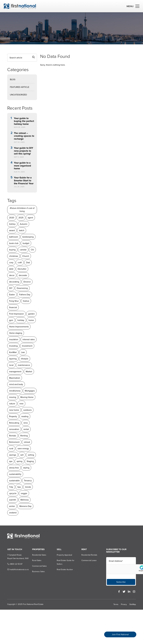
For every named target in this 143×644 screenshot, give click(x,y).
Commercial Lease (89, 560)
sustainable (14, 481)
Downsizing (22, 288)
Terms (116, 604)
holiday (21, 320)
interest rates (28, 339)
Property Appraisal (64, 555)
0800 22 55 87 (15, 564)
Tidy (11, 487)
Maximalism (14, 378)
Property (13, 416)
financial (13, 307)
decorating (14, 282)
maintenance (24, 365)
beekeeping (28, 237)
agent (30, 218)
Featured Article (19, 87)
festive (26, 301)
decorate (23, 275)
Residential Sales (39, 555)
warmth (12, 500)
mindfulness (15, 391)
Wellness (24, 500)
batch (21, 230)
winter (12, 506)
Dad (28, 262)
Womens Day (25, 506)
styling (26, 468)
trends (28, 487)
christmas (13, 256)
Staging (30, 461)
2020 (12, 218)
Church (26, 256)
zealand (13, 513)
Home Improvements (19, 327)
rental (26, 429)
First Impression (16, 314)
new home (14, 410)
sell (22, 455)
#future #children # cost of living (22, 210)
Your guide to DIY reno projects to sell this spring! (23, 151)
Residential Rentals (89, 555)
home (31, 320)
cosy (11, 262)
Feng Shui (14, 301)
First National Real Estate (33, 604)
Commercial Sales (39, 566)
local (11, 365)
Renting (24, 436)
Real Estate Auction (65, 570)
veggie (24, 493)
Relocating (14, 423)
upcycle (13, 493)
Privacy (124, 604)
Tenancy (28, 481)
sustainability (15, 474)
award (12, 230)
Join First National (120, 634)
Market (29, 372)
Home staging (15, 333)
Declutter (22, 269)
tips (19, 487)
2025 (21, 218)
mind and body (16, 384)
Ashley (12, 224)
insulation (14, 339)
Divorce (27, 282)
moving (12, 397)
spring (19, 461)
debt (11, 269)
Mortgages (30, 391)
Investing (13, 346)
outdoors (27, 410)
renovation (14, 429)
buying (12, 250)
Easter (12, 295)
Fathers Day (25, 295)
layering (13, 359)
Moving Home (27, 397)
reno (25, 423)
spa (11, 461)
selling (31, 455)
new (21, 404)
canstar (23, 250)
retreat (27, 442)
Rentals (12, 436)
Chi (32, 250)
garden (31, 314)
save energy (23, 448)
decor (12, 275)
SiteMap (133, 604)
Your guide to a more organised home (22, 166)
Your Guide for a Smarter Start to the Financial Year (24, 181)
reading (25, 416)
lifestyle (24, 359)
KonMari (13, 352)
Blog (12, 79)
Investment (27, 346)
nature (12, 404)
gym (11, 320)
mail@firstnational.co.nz (18, 570)
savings (12, 455)
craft (20, 262)
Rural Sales (36, 560)
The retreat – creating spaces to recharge (24, 136)
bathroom (13, 237)
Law (23, 352)
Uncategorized (18, 95)
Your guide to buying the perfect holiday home (24, 121)
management (15, 372)
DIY (11, 288)
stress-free (14, 468)
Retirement (14, 442)
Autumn (23, 224)
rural (11, 448)
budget (26, 243)
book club (14, 243)
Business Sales (38, 572)
